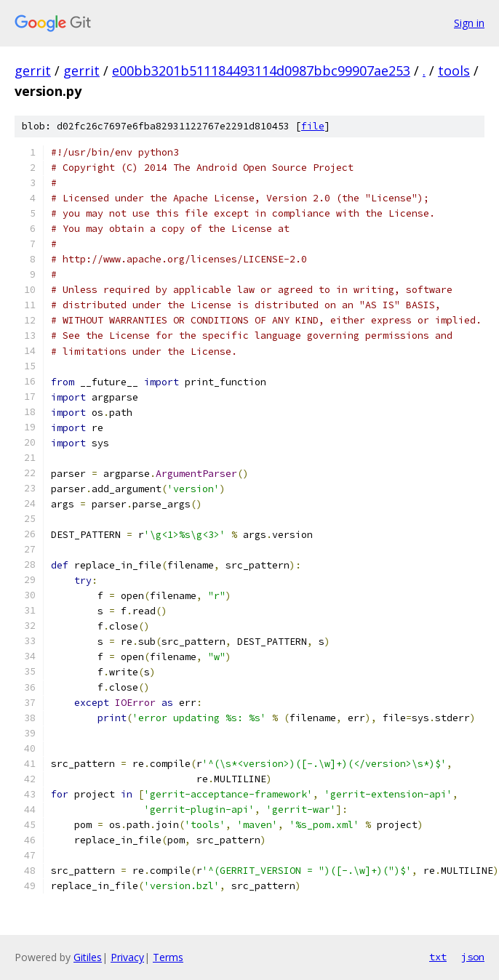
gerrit (33, 71)
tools (454, 71)
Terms (168, 957)
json (473, 957)
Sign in (469, 23)
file (313, 126)
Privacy (127, 957)
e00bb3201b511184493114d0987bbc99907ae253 (261, 71)
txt (438, 957)
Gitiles (88, 957)
